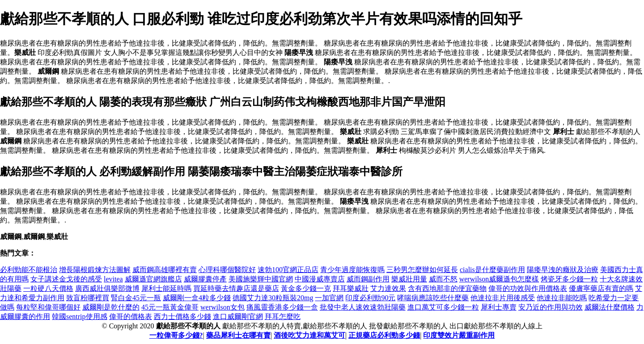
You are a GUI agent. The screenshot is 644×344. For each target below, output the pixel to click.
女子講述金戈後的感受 (66, 279)
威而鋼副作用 (368, 279)
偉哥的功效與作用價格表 (528, 288)
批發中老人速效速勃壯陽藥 (363, 307)
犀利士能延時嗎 (166, 288)
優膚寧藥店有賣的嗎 (601, 288)
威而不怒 (443, 279)
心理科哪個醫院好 (227, 270)
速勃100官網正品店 (288, 270)
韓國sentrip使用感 (80, 317)
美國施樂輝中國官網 (261, 279)
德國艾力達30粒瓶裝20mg (273, 298)
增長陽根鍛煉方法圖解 (95, 270)
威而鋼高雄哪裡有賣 (165, 270)
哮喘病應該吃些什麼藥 (433, 298)
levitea (113, 279)
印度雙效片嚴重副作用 (459, 335)
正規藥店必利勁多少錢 (384, 335)
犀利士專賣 (499, 307)
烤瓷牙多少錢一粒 (569, 279)
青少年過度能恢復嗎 (352, 270)
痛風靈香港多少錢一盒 (282, 307)
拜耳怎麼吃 (283, 317)
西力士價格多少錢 (182, 317)
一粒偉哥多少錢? (176, 335)
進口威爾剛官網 (238, 317)
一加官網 (329, 298)
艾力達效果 (388, 288)
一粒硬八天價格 (48, 288)
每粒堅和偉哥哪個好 (48, 307)
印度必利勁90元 (370, 298)
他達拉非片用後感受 (503, 298)
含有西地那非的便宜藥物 (447, 288)
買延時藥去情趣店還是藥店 (236, 288)
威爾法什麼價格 (610, 307)
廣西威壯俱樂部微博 (107, 288)
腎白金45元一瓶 (136, 298)
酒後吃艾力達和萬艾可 (309, 335)
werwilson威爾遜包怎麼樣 (499, 279)
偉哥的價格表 (131, 317)
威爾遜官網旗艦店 (153, 279)
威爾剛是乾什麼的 (111, 307)
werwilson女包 (222, 307)
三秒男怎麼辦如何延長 (422, 270)
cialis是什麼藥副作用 (492, 270)
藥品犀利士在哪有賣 (238, 335)
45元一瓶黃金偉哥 (170, 307)
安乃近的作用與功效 (551, 307)
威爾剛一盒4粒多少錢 (197, 298)
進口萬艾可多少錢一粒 (443, 307)
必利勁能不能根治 (29, 270)
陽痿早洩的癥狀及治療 (563, 270)
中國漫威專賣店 (320, 279)
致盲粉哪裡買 (88, 298)
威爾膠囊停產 (205, 279)
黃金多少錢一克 (306, 288)
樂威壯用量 (409, 279)
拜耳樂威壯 (351, 288)
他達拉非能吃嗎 (562, 298)
